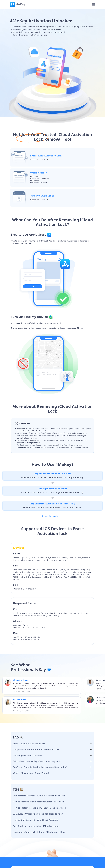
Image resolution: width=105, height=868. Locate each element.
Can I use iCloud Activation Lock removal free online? (40, 767)
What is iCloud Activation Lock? (29, 744)
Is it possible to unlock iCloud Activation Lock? (37, 750)
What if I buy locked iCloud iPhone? (31, 773)
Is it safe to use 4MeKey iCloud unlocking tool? (37, 761)
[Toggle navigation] (93, 4)
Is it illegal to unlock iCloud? (28, 755)
